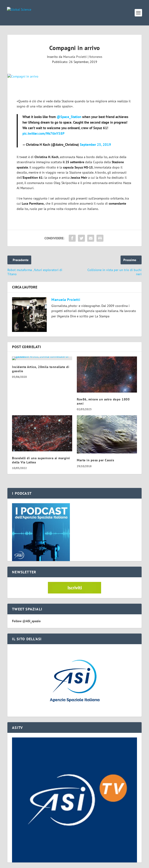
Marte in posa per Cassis (95, 460)
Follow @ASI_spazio (26, 621)
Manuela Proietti (75, 57)
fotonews (96, 57)
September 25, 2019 (95, 145)
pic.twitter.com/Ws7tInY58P (43, 133)
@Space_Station (69, 117)
